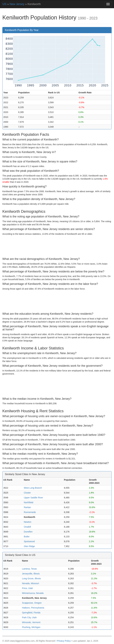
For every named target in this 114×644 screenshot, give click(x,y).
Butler (27, 537)
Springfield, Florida (31, 613)
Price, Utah (27, 588)
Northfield (28, 502)
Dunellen (28, 532)
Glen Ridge (29, 546)
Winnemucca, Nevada (33, 593)
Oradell (27, 527)
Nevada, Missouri (31, 583)
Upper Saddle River (33, 498)
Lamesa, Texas (29, 569)
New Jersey (17, 4)
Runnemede (30, 512)
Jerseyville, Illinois (31, 574)
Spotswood (29, 541)
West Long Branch (33, 488)
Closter (27, 493)
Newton (27, 522)
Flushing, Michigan (31, 627)
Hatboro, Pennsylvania (33, 608)
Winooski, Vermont (31, 622)
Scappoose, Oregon (32, 603)
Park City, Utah (29, 617)
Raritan (27, 507)
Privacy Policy (64, 641)
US (4, 4)
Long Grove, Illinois (31, 578)
